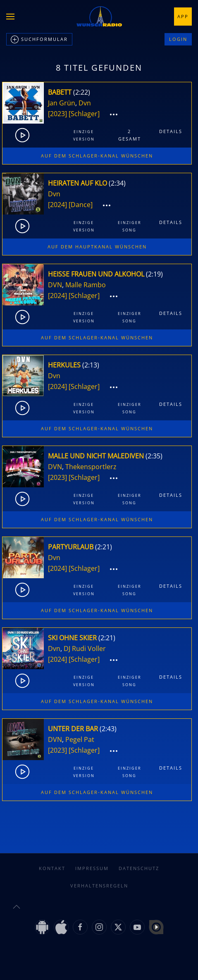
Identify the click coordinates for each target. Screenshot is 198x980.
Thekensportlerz (91, 467)
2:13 (91, 365)
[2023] (57, 114)
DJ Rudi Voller (85, 649)
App (183, 16)
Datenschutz (139, 868)
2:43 (108, 729)
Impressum (92, 868)
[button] (10, 17)
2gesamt (130, 135)
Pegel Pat (80, 739)
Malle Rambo (86, 285)
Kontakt (52, 868)
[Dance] (81, 205)
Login (178, 39)
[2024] (57, 205)
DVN (55, 285)
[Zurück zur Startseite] (99, 17)
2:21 (104, 547)
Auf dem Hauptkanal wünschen (97, 247)
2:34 (117, 183)
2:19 (154, 274)
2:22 (82, 92)
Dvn (85, 103)
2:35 (154, 456)
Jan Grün (62, 103)
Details (171, 131)
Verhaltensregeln (99, 886)
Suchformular (39, 40)
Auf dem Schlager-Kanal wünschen (97, 156)
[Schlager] (84, 114)
